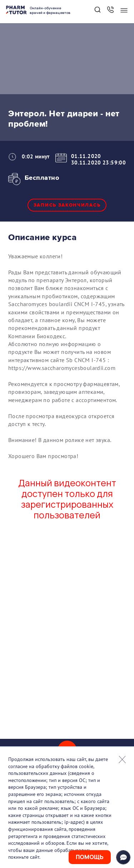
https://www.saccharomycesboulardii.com (62, 368)
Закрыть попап (122, 760)
